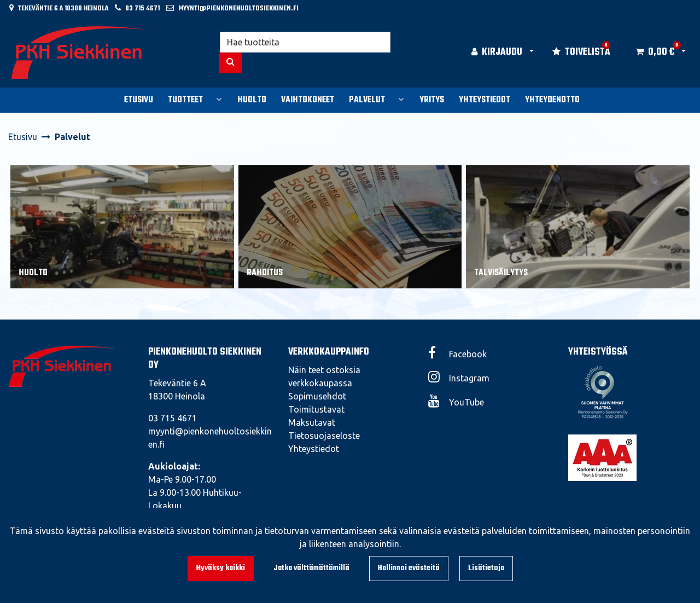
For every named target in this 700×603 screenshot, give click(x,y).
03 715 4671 (142, 8)
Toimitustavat (316, 409)
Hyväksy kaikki (221, 568)
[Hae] (305, 42)
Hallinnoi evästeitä (409, 568)
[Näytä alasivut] (219, 99)
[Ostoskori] (655, 53)
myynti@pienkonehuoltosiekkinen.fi (238, 8)
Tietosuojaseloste (324, 436)
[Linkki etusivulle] (80, 53)
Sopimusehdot (317, 396)
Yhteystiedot (314, 449)
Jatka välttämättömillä (311, 568)
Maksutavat (312, 422)
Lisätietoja (486, 568)
